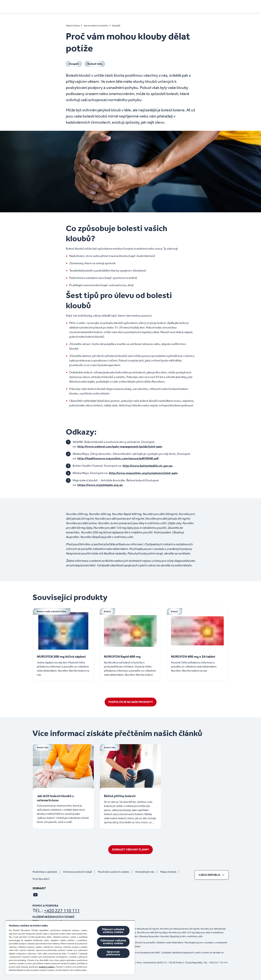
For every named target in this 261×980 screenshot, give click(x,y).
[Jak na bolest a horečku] (124, 6)
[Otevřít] (226, 6)
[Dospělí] (74, 64)
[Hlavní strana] (44, 5)
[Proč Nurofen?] (43, 879)
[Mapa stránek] (170, 872)
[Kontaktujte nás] (146, 872)
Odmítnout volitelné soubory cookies (113, 942)
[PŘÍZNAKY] (91, 6)
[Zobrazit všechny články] (130, 850)
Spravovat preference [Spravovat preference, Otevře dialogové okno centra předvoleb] (113, 953)
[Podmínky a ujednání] (46, 872)
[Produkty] (164, 6)
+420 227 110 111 (62, 911)
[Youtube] (35, 895)
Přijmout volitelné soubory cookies (113, 931)
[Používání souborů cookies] (115, 872)
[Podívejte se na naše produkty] (131, 702)
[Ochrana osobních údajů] (79, 872)
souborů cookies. (47, 967)
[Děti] (150, 6)
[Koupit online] (186, 6)
